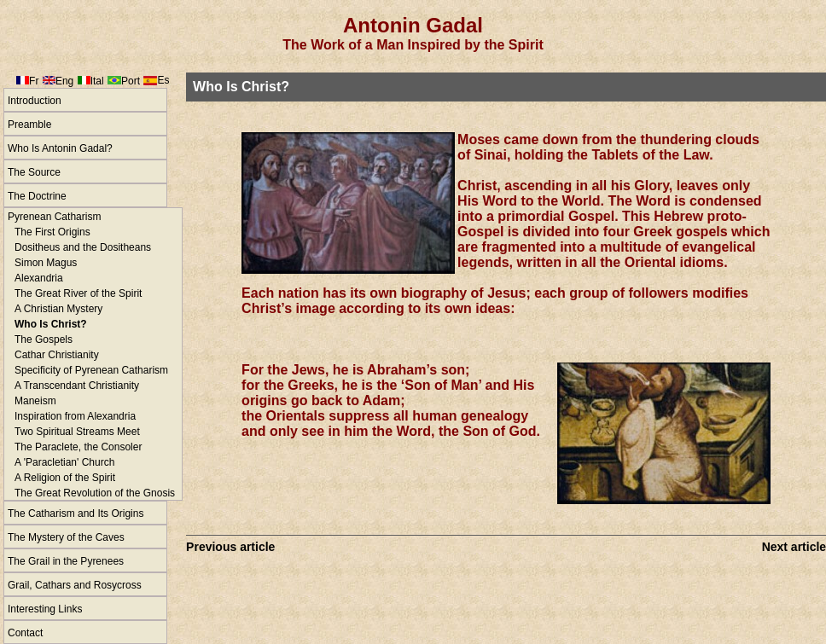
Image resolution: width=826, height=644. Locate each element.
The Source (34, 172)
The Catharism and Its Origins (76, 513)
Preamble (29, 125)
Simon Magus (46, 263)
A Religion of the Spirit (65, 478)
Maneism (35, 401)
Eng (64, 81)
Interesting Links (45, 609)
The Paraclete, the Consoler (78, 447)
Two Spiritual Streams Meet (77, 432)
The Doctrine (37, 196)
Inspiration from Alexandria (75, 416)
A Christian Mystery (58, 309)
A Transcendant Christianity (77, 386)
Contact (25, 633)
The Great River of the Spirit (78, 293)
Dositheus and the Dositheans (83, 247)
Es (163, 80)
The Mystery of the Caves (66, 537)
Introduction (35, 101)
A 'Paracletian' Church (64, 462)
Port (131, 81)
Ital (97, 81)
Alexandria (39, 278)
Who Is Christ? (51, 324)
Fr (34, 81)
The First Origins (52, 232)
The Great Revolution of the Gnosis (95, 493)
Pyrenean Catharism (54, 217)
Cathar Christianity (57, 355)
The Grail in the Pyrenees (66, 561)
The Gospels (44, 339)
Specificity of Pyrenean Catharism (91, 370)
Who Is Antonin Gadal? (60, 148)
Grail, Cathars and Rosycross (75, 585)
